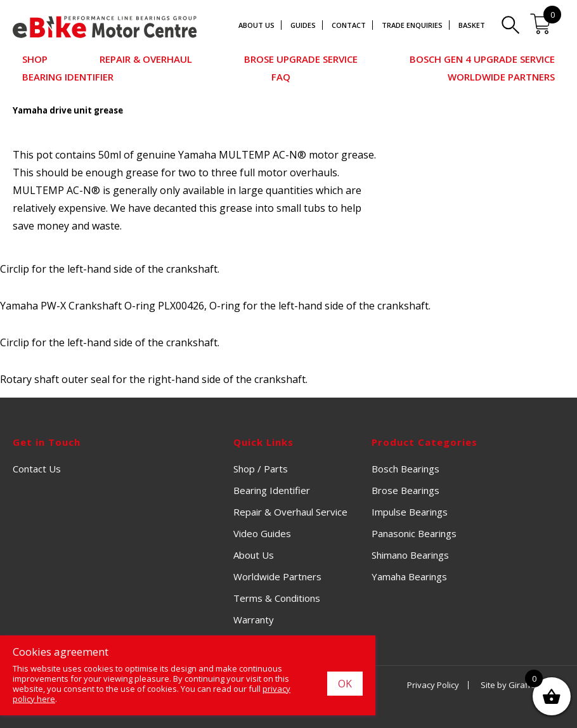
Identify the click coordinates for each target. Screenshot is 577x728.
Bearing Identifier (68, 77)
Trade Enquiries (412, 25)
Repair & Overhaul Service (290, 512)
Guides (303, 25)
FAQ (281, 77)
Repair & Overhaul (146, 59)
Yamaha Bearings (409, 576)
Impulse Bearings (410, 512)
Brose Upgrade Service (301, 59)
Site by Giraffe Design (522, 685)
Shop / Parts (261, 469)
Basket (472, 25)
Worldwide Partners (501, 77)
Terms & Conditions (277, 598)
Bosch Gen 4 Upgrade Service (482, 59)
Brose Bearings (405, 490)
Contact (349, 25)
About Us (256, 25)
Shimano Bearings (410, 555)
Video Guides (262, 533)
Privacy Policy (433, 685)
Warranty (254, 620)
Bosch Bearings (405, 469)
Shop (35, 59)
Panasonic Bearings (414, 533)
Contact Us (37, 469)
